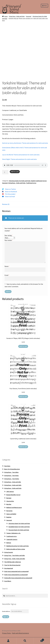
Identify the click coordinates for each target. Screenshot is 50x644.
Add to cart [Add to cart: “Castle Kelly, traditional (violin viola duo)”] (23, 447)
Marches (9, 504)
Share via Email (10, 196)
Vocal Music (8, 581)
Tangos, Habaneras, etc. (14, 533)
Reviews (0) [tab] (6, 204)
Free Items (7, 466)
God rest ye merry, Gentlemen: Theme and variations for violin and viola (25, 143)
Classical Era (10, 501)
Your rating (9, 235)
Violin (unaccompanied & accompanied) (16, 575)
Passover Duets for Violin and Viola (19, 530)
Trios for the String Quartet (12, 565)
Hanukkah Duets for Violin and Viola (19, 527)
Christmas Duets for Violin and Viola (20, 181)
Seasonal (29, 16)
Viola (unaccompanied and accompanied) (16, 571)
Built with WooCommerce (21, 633)
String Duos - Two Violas (11, 476)
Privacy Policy (7, 633)
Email (7, 275)
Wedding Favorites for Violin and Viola (18, 546)
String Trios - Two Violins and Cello (14, 555)
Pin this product (10, 194)
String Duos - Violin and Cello (13, 485)
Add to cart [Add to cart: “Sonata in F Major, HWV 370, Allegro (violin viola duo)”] (23, 346)
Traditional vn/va (31, 183)
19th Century (10, 492)
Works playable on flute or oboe (16, 549)
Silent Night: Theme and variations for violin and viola (19, 159)
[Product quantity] (5, 172)
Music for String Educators (12, 469)
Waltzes (9, 543)
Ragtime (9, 517)
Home (6, 16)
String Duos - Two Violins (12, 479)
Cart (39, 639)
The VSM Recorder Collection (13, 562)
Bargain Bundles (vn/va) (13, 495)
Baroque (9, 498)
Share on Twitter (11, 189)
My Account (8, 641)
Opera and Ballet (11, 514)
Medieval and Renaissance (14, 507)
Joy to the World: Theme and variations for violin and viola (21, 155)
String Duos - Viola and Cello (13, 482)
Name (7, 266)
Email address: (6, 611)
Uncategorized (9, 568)
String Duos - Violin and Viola (17, 16)
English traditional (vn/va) (39, 181)
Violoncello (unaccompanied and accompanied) (18, 578)
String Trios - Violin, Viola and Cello (15, 559)
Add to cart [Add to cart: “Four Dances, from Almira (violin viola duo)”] (23, 396)
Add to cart (15, 172)
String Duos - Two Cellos (11, 472)
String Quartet (9, 552)
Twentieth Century (12, 539)
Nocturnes (9, 511)
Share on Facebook (11, 192)
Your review (9, 240)
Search (25, 641)
